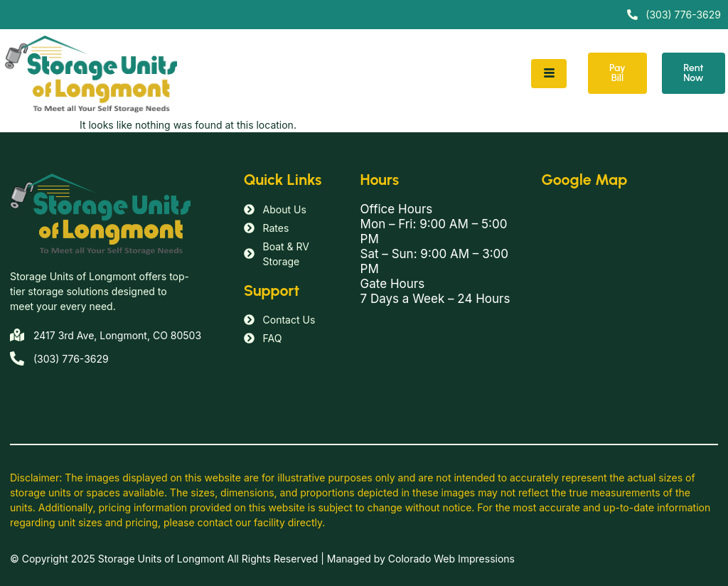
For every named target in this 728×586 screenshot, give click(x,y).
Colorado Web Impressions (451, 559)
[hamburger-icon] (549, 74)
